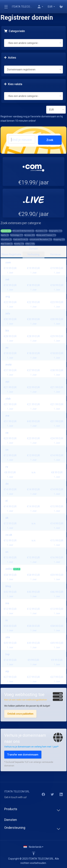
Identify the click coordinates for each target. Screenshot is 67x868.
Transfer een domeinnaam (23, 755)
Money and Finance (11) (46, 235)
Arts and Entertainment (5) (23, 231)
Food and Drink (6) (21, 239)
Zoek (50, 140)
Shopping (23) (59, 239)
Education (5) (6, 239)
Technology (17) (17, 235)
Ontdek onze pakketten (20, 714)
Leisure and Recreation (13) (41, 239)
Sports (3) (5, 235)
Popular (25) (6, 231)
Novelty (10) (19, 244)
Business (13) (41, 231)
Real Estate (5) (7, 244)
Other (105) (30, 244)
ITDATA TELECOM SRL (22, 7)
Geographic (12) (55, 231)
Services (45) (30, 235)
